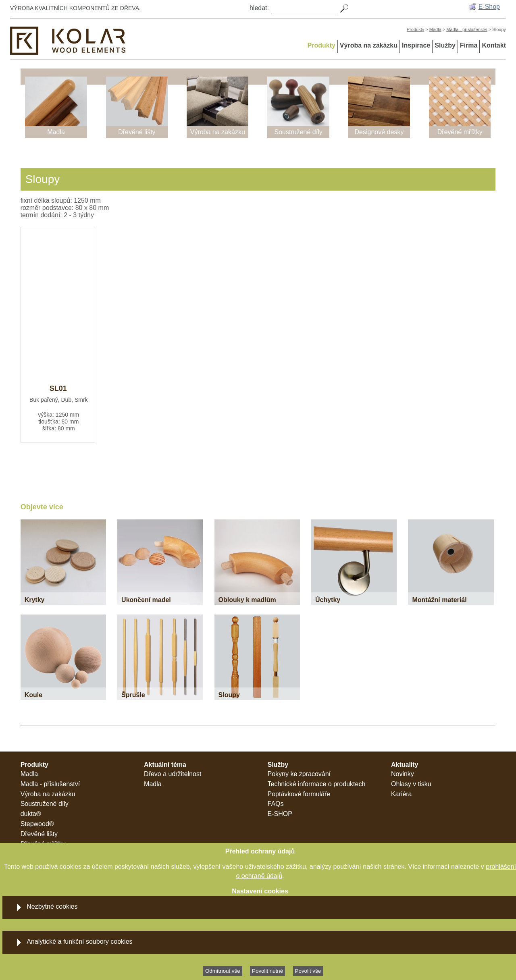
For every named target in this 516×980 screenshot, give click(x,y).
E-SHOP (280, 814)
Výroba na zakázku (369, 45)
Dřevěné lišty (39, 834)
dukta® (31, 814)
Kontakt (494, 45)
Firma (469, 45)
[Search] (304, 8)
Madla (435, 29)
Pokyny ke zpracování (299, 774)
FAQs (276, 804)
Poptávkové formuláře (299, 794)
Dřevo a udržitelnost (173, 774)
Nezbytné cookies (52, 906)
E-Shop (489, 7)
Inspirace (416, 45)
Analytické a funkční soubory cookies (79, 942)
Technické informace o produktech (317, 784)
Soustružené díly (45, 804)
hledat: (259, 8)
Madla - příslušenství (467, 29)
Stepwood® (37, 824)
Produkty (415, 29)
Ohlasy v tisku (411, 784)
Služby (445, 45)
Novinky (403, 774)
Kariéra (402, 794)
